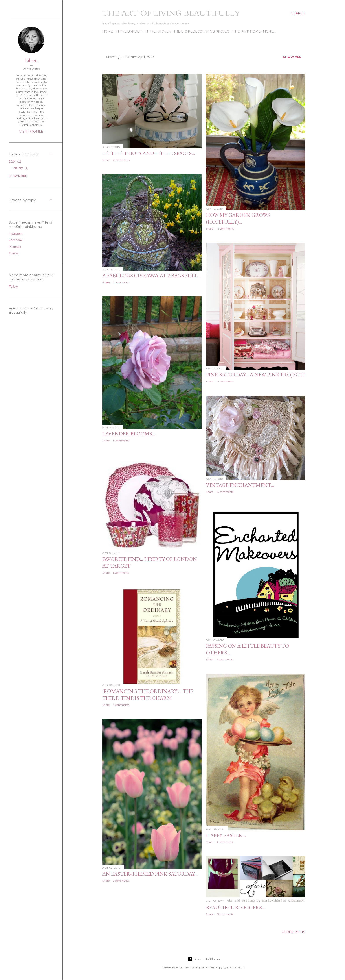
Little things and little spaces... (149, 153)
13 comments (225, 492)
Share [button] (106, 160)
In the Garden (129, 31)
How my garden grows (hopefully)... (238, 218)
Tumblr (14, 253)
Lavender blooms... (129, 434)
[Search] (298, 13)
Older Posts (293, 932)
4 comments (121, 705)
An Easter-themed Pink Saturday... (150, 874)
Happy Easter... (226, 835)
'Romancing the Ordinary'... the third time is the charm (148, 695)
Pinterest (15, 247)
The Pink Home (247, 31)
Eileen (31, 60)
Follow (13, 287)
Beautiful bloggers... (236, 907)
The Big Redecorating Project (202, 31)
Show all (292, 57)
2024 (15, 161)
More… (269, 31)
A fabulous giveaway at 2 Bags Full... (152, 275)
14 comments (225, 229)
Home (108, 31)
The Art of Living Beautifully (171, 13)
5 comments (121, 573)
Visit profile (31, 132)
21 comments (121, 160)
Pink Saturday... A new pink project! (255, 375)
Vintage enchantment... (240, 485)
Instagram (16, 233)
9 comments (121, 881)
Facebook (16, 240)
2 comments (121, 282)
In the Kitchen (158, 31)
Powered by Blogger (204, 959)
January (20, 168)
